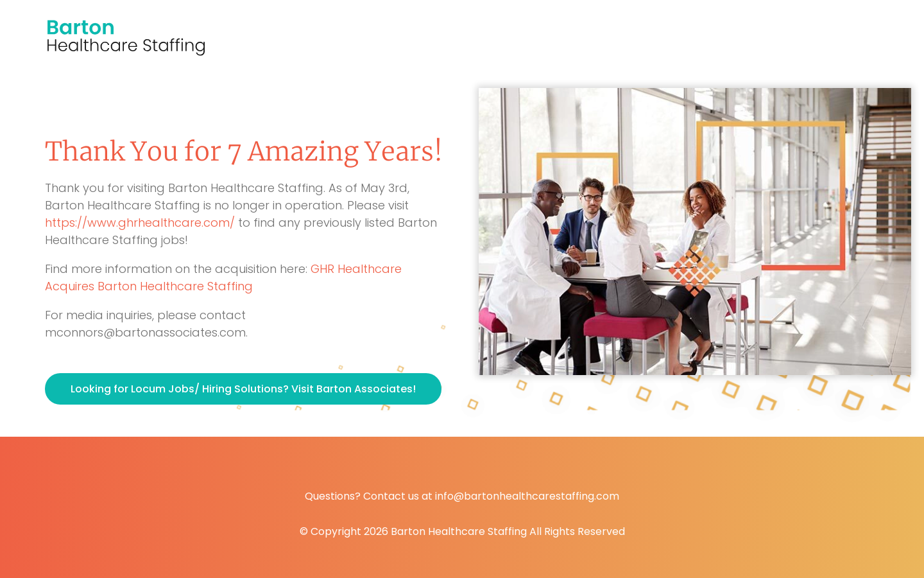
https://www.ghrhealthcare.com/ (140, 223)
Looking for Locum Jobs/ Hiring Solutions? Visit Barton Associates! (243, 389)
